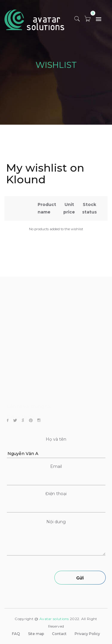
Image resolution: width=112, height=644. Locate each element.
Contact (59, 634)
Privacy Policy (87, 634)
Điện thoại (56, 494)
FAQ (16, 634)
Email (56, 466)
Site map (36, 634)
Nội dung (56, 522)
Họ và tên (56, 439)
